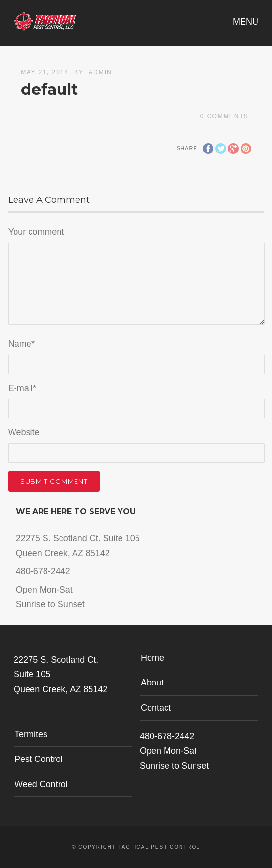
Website (24, 432)
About (152, 683)
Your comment (36, 232)
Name (22, 344)
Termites (31, 734)
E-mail (22, 388)
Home (152, 658)
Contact (156, 708)
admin (100, 72)
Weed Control (41, 784)
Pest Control (38, 759)
